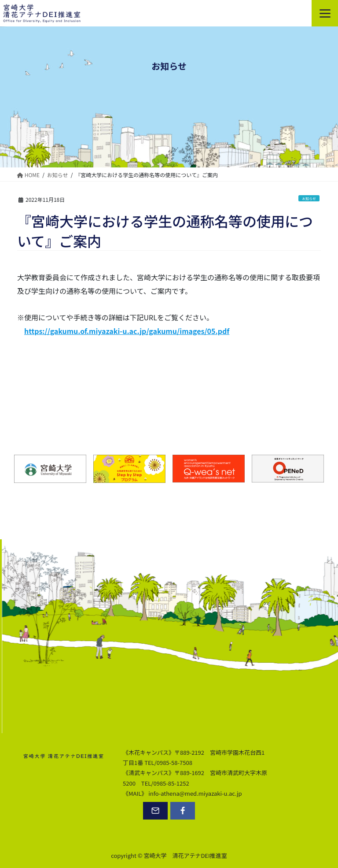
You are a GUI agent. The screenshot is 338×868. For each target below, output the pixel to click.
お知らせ (309, 198)
